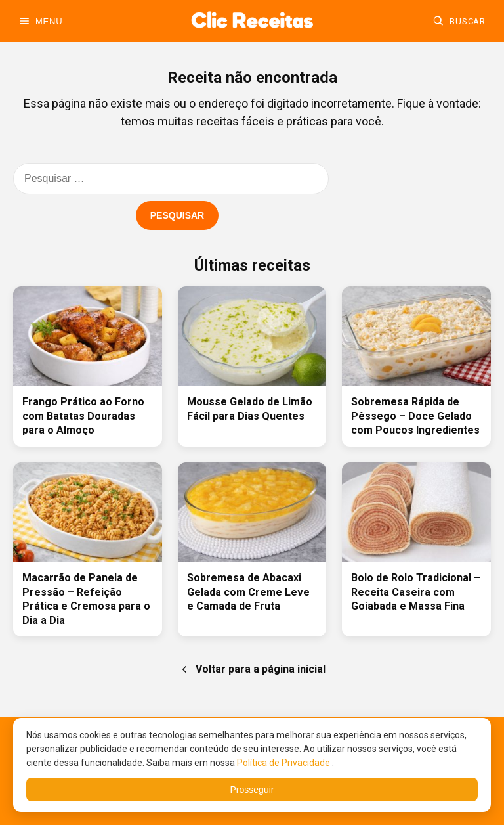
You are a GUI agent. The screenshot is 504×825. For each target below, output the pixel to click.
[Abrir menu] (40, 21)
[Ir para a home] (252, 21)
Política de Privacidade (284, 763)
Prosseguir (252, 790)
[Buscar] (459, 21)
